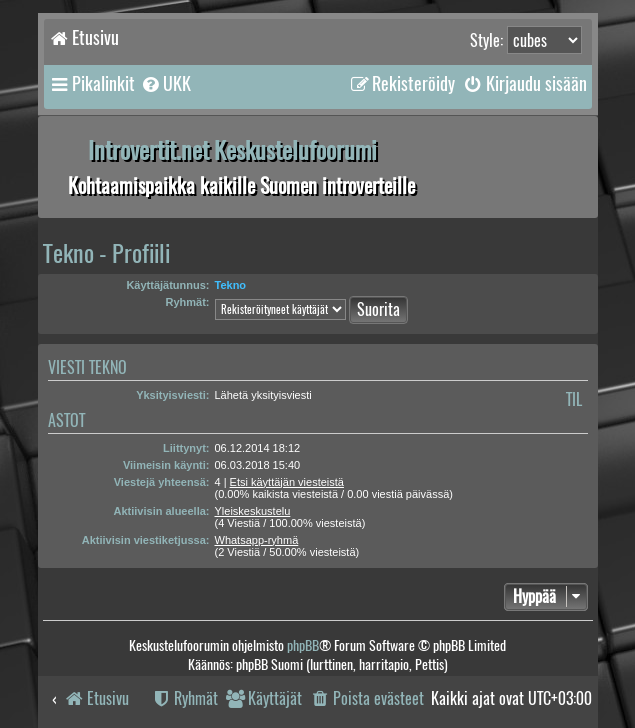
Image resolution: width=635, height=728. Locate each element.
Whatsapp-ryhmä (257, 540)
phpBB (303, 645)
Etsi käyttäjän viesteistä (287, 482)
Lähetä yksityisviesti (263, 395)
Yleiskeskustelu (253, 511)
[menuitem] (165, 84)
